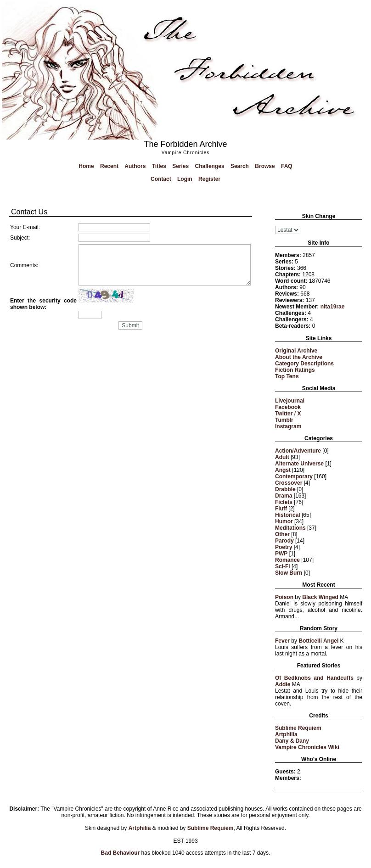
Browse (265, 166)
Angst (283, 470)
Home (86, 166)
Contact (161, 179)
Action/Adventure (298, 451)
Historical (288, 515)
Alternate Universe (299, 464)
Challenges (210, 166)
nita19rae (333, 307)
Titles (159, 166)
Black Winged (320, 597)
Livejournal (290, 401)
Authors (135, 166)
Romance (287, 560)
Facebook (288, 407)
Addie (283, 684)
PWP (281, 554)
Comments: (24, 265)
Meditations (290, 528)
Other (282, 534)
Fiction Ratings (295, 370)
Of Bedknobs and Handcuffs (314, 678)
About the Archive (299, 357)
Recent (109, 166)
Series (180, 166)
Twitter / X (288, 414)
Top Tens (287, 376)
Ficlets (284, 502)
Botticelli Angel (318, 641)
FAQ (287, 166)
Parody (284, 541)
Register (209, 179)
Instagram (288, 426)
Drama (284, 496)
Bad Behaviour (121, 853)
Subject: (20, 238)
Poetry (284, 547)
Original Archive (296, 351)
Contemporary (294, 476)
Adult (282, 457)
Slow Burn (289, 573)
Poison (284, 597)
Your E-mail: (25, 227)
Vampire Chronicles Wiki (307, 747)
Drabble (285, 489)
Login (185, 179)
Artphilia (286, 734)
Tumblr (284, 420)
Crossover (289, 483)
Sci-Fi (283, 566)
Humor (284, 521)
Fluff (281, 509)
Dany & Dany (292, 741)
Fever (282, 641)
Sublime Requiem (298, 728)
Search (240, 166)
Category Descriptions (304, 364)
